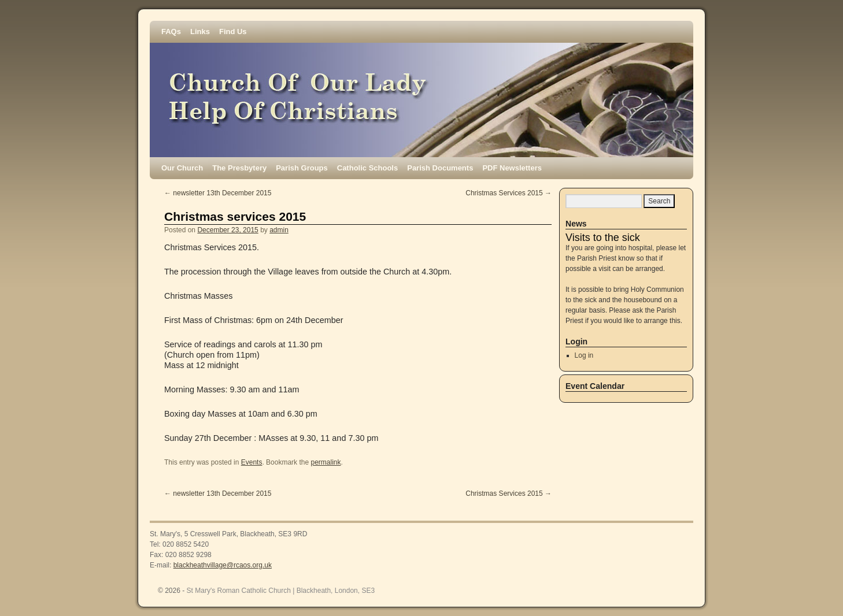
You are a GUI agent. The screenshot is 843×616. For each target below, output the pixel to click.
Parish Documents (440, 168)
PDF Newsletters (512, 168)
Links (200, 31)
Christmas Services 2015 (509, 193)
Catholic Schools (367, 168)
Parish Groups (302, 168)
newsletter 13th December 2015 (218, 193)
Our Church (182, 168)
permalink (326, 462)
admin (279, 230)
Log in (584, 355)
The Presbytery (239, 168)
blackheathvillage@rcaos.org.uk (223, 565)
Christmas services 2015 (235, 216)
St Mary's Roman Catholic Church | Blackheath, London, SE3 (281, 591)
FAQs (171, 31)
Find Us (233, 31)
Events (252, 462)
